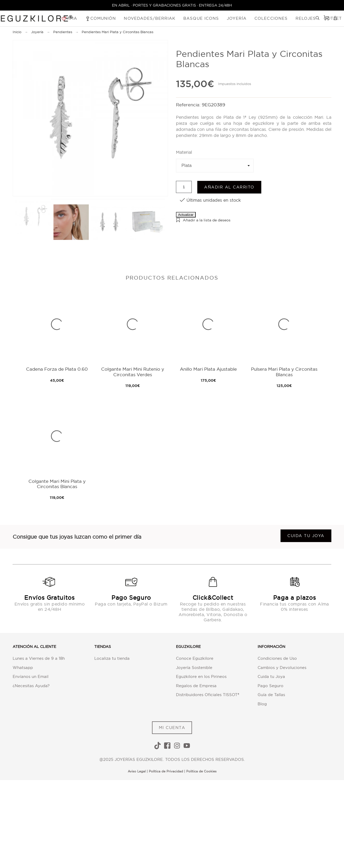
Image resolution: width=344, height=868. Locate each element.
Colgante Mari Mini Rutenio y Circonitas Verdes (133, 372)
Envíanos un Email (31, 676)
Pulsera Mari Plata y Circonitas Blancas (284, 372)
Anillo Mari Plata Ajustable (208, 369)
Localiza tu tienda (112, 658)
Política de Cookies (201, 771)
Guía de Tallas (271, 695)
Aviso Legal (137, 771)
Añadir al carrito (229, 187)
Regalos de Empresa (196, 686)
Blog (262, 704)
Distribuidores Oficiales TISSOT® (208, 695)
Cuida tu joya (306, 536)
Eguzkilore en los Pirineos (201, 676)
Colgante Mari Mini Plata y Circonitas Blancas (57, 484)
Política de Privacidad (166, 771)
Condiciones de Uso (277, 658)
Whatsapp (23, 668)
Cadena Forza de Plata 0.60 (57, 369)
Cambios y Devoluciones (282, 668)
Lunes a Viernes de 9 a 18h (39, 658)
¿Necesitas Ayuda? (31, 686)
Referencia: (189, 105)
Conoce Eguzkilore (195, 658)
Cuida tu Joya (271, 676)
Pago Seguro (271, 686)
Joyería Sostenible (194, 668)
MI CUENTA (172, 728)
